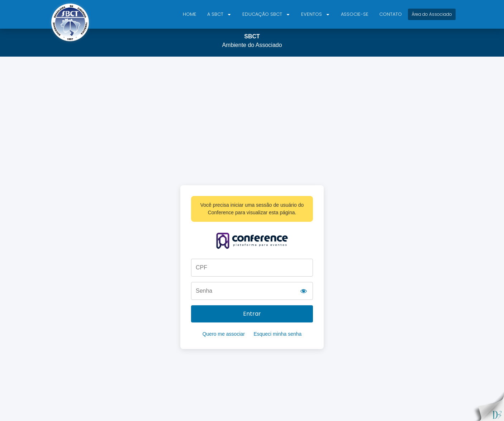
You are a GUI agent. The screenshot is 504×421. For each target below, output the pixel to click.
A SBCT (219, 14)
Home (190, 14)
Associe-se (355, 14)
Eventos (316, 14)
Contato (391, 14)
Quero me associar (224, 334)
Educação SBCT (266, 14)
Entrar (252, 314)
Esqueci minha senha (277, 334)
